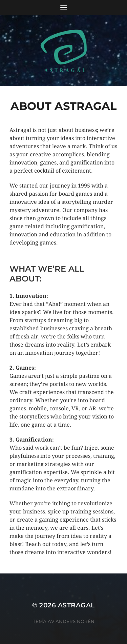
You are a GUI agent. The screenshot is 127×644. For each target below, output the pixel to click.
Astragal (76, 605)
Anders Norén (75, 621)
